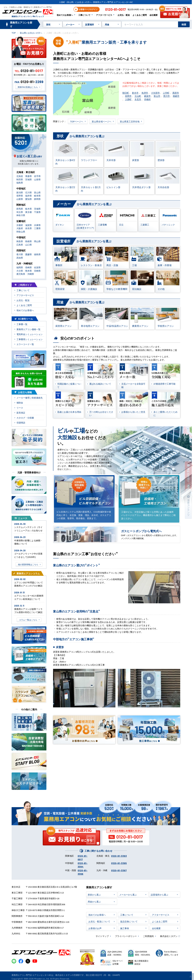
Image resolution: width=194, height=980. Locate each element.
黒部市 (176, 93)
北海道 (20, 176)
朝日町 (126, 93)
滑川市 (167, 96)
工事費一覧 (22, 324)
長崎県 (28, 267)
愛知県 (28, 199)
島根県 (28, 241)
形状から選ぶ (94, 895)
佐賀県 (37, 267)
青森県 (28, 176)
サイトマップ (102, 936)
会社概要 (154, 15)
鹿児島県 (21, 274)
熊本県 (28, 271)
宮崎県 (37, 271)
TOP (14, 33)
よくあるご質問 (140, 15)
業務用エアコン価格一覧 (28, 329)
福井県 (28, 196)
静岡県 (37, 199)
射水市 (135, 93)
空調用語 (21, 423)
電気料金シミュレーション (30, 334)
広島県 (20, 245)
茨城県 (37, 209)
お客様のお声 (95, 928)
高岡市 (128, 96)
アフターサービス (104, 15)
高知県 (20, 258)
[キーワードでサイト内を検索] (150, 24)
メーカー (70, 24)
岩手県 (37, 176)
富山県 (37, 192)
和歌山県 (21, 232)
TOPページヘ (77, 121)
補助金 (20, 403)
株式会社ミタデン (169, 936)
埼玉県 (20, 212)
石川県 (28, 192)
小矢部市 (155, 93)
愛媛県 (28, 254)
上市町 (166, 93)
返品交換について (129, 921)
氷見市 (138, 99)
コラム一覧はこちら (28, 620)
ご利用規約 (148, 936)
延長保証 (21, 413)
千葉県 (37, 212)
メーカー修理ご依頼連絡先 (30, 398)
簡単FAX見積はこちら (28, 87)
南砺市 (176, 96)
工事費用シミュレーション (30, 339)
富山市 (157, 96)
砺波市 (147, 96)
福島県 (20, 183)
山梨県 (20, 199)
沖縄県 (31, 274)
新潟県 (20, 192)
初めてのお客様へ (65, 15)
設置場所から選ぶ (159, 895)
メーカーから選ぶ (128, 895)
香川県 (20, 254)
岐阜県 (37, 196)
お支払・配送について (99, 921)
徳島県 (37, 254)
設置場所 (90, 24)
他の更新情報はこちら (28, 564)
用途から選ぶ (94, 902)
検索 (184, 24)
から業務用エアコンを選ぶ (79, 136)
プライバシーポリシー (126, 936)
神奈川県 (21, 215)
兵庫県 (37, 225)
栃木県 (28, 209)
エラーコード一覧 (25, 344)
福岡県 (20, 267)
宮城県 (28, 179)
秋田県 (20, 179)
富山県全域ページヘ (102, 121)
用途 (107, 24)
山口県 (28, 245)
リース (20, 408)
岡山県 (37, 241)
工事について (84, 15)
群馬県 (20, 209)
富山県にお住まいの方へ (31, 33)
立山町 (138, 96)
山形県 (37, 179)
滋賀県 (28, 225)
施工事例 (125, 928)
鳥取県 (20, 241)
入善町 (128, 99)
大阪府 (20, 228)
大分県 (20, 271)
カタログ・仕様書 (25, 418)
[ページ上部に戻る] (191, 977)
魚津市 (145, 93)
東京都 (28, 212)
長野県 (20, 196)
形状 (48, 24)
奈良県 (28, 228)
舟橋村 (147, 99)
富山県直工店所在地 (130, 121)
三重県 (37, 228)
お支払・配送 (124, 15)
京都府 (20, 225)
